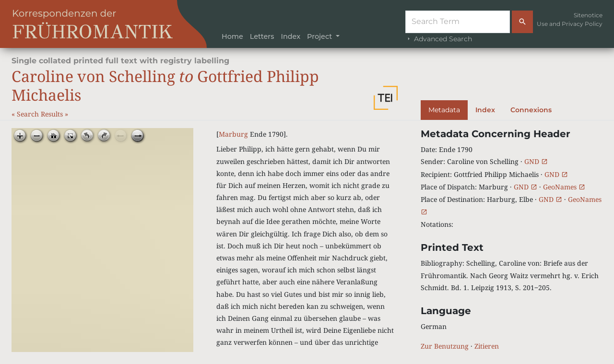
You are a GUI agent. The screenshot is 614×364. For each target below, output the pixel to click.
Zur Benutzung (445, 346)
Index (290, 36)
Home (232, 36)
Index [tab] (485, 110)
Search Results (41, 114)
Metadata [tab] (444, 110)
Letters (262, 36)
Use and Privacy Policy (570, 24)
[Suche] (458, 22)
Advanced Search (439, 39)
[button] (386, 98)
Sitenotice (588, 15)
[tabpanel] (512, 240)
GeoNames (564, 187)
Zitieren (487, 346)
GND (536, 161)
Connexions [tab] (531, 110)
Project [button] (320, 36)
